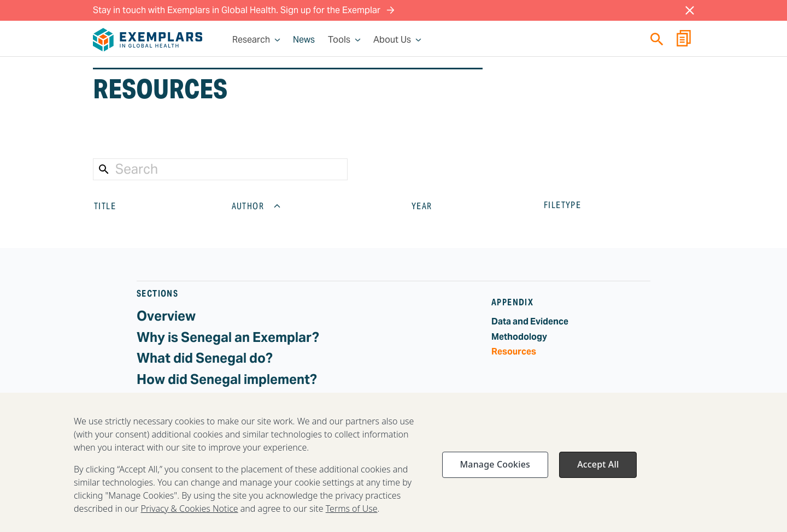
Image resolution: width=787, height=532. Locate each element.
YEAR (431, 206)
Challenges (171, 400)
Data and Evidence (530, 321)
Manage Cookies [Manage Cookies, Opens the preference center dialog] (495, 472)
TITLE (114, 206)
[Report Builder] (684, 40)
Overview (166, 316)
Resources (514, 351)
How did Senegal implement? (227, 379)
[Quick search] (657, 39)
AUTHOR (257, 206)
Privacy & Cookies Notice (190, 517)
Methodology (519, 337)
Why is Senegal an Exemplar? (228, 337)
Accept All (598, 472)
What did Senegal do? (205, 358)
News (304, 40)
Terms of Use (352, 517)
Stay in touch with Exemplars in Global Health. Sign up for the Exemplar (244, 10)
